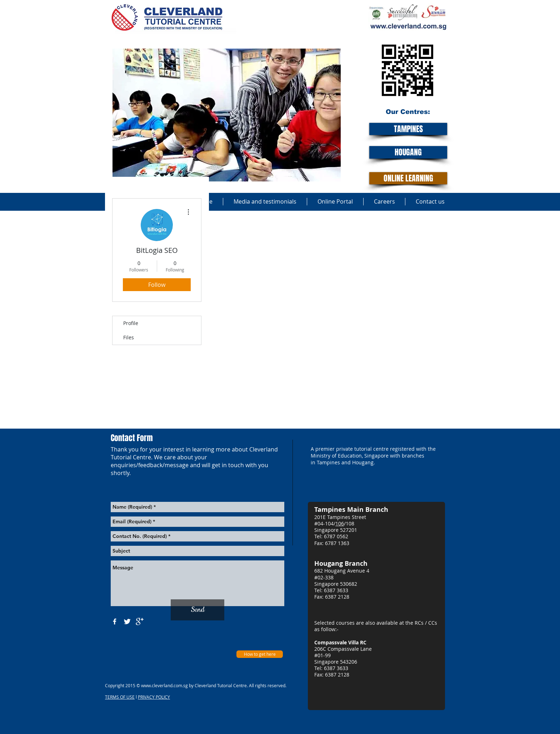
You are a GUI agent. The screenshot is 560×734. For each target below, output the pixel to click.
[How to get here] (260, 654)
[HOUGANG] (408, 152)
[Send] (197, 610)
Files (129, 337)
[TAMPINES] (408, 129)
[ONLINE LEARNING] (408, 178)
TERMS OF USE (120, 697)
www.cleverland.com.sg (164, 685)
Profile (131, 323)
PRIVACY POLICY (154, 697)
